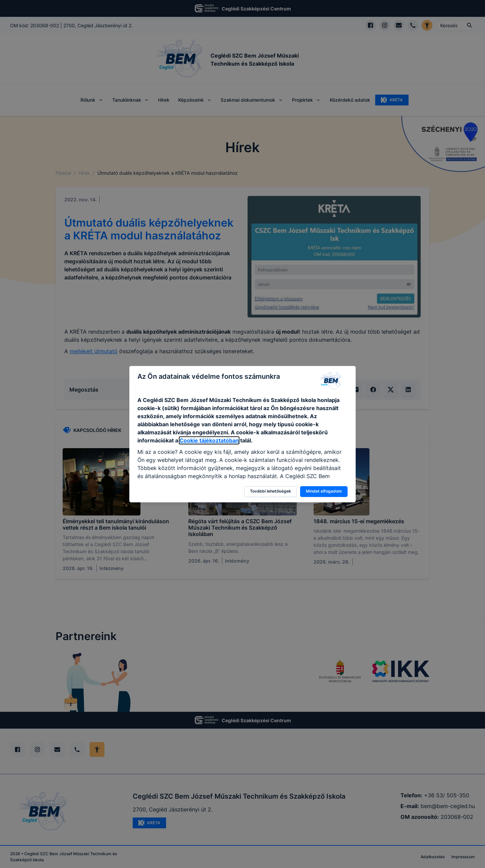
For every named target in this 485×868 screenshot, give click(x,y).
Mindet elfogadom (324, 491)
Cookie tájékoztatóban (209, 440)
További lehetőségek (270, 491)
